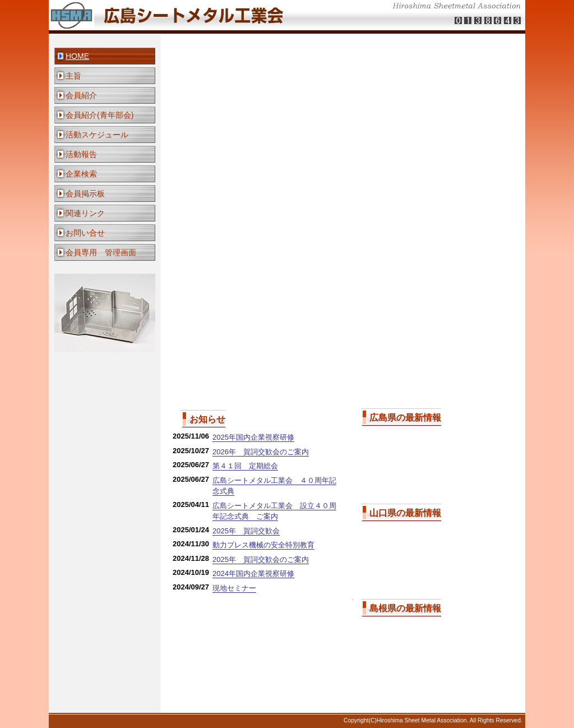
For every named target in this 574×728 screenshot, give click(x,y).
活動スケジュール (97, 135)
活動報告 (81, 154)
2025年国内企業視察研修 (253, 437)
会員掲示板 (85, 193)
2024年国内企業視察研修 (253, 573)
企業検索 (81, 174)
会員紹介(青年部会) (99, 115)
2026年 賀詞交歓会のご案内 (261, 452)
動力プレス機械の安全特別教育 (263, 545)
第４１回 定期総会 (245, 466)
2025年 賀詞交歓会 (246, 531)
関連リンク (85, 213)
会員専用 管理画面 (101, 252)
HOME (77, 56)
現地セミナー (234, 588)
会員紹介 (81, 95)
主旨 (73, 76)
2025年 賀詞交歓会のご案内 (261, 559)
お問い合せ (85, 233)
